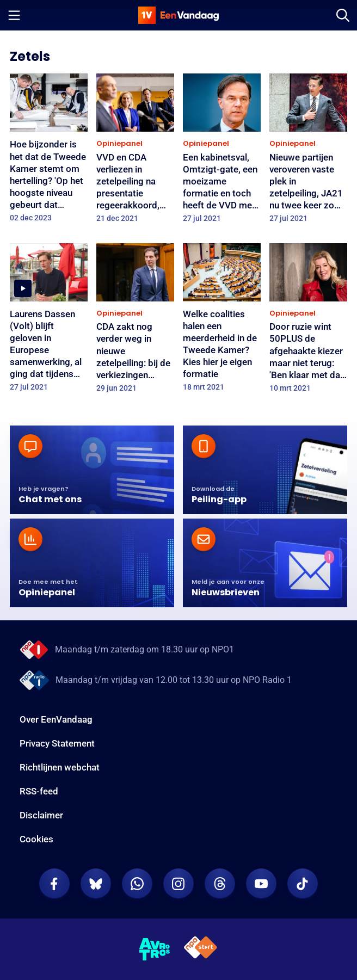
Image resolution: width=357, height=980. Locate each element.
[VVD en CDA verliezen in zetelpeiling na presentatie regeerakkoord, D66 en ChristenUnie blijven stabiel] (135, 152)
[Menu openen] (14, 15)
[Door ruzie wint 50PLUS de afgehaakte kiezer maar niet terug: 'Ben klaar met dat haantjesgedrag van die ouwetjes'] (308, 321)
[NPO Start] (201, 949)
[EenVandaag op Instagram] (178, 884)
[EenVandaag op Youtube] (261, 884)
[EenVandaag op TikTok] (303, 884)
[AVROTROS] (155, 950)
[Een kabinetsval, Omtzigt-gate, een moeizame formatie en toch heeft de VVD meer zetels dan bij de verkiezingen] (222, 152)
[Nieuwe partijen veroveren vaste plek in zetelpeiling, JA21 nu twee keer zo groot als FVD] (308, 152)
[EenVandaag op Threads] (220, 884)
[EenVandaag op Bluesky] (96, 884)
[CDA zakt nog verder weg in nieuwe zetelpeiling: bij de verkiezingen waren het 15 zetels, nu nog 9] (135, 321)
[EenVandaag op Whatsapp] (137, 884)
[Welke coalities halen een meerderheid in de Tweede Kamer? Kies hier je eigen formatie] (222, 321)
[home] (178, 15)
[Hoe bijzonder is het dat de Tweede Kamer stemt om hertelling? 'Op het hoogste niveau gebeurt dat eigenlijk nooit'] (49, 151)
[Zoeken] (343, 15)
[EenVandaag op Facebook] (54, 884)
